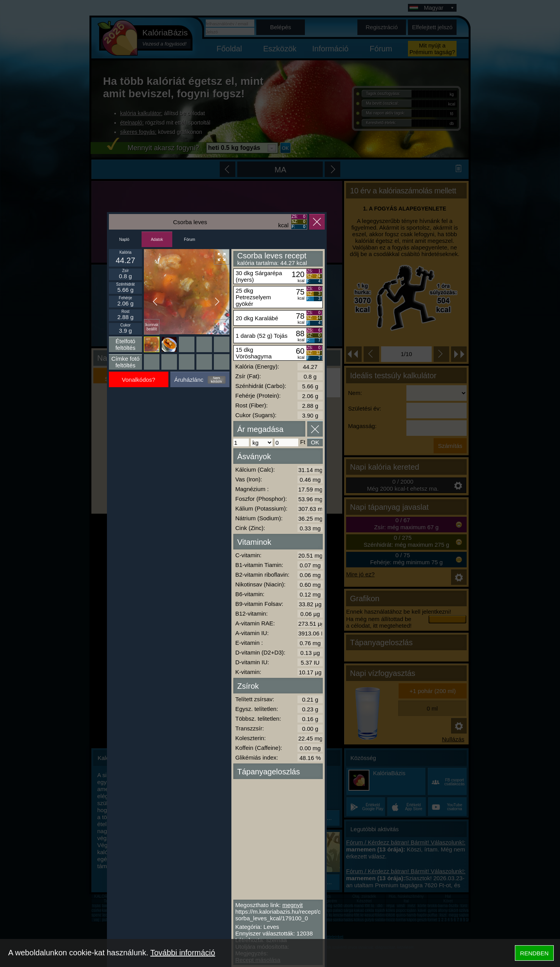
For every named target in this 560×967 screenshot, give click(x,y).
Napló (124, 240)
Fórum (190, 240)
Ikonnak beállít (151, 327)
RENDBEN (534, 953)
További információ (183, 953)
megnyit (293, 905)
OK (315, 442)
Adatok (157, 240)
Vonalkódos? (138, 380)
